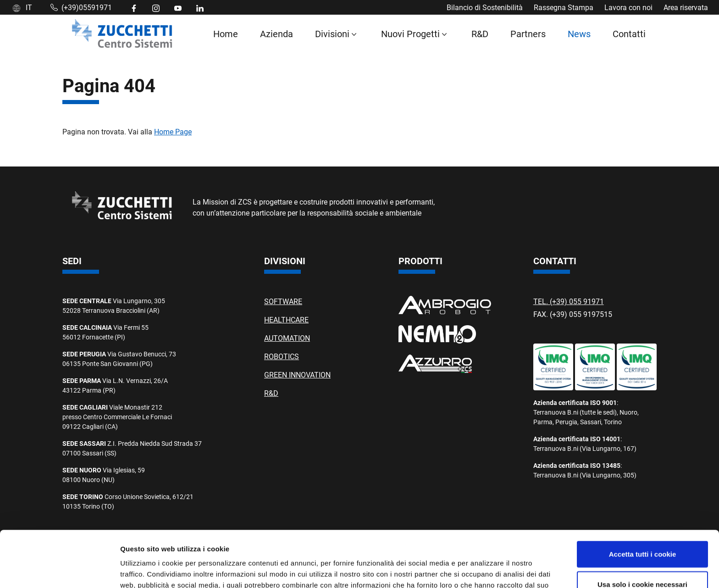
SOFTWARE (283, 301)
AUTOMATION (287, 338)
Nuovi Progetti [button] (410, 33)
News (579, 33)
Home (226, 33)
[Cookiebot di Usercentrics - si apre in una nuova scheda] (59, 570)
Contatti (629, 33)
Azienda (277, 33)
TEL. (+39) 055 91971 (569, 301)
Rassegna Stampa (564, 7)
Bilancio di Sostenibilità (485, 7)
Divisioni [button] (332, 33)
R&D (480, 33)
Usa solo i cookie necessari (642, 528)
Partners (528, 33)
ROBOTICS (282, 356)
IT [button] (22, 7)
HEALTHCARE (286, 319)
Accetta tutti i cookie (643, 498)
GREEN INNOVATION (297, 374)
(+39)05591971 (81, 7)
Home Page (173, 131)
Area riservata (686, 7)
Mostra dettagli (482, 570)
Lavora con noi (628, 7)
